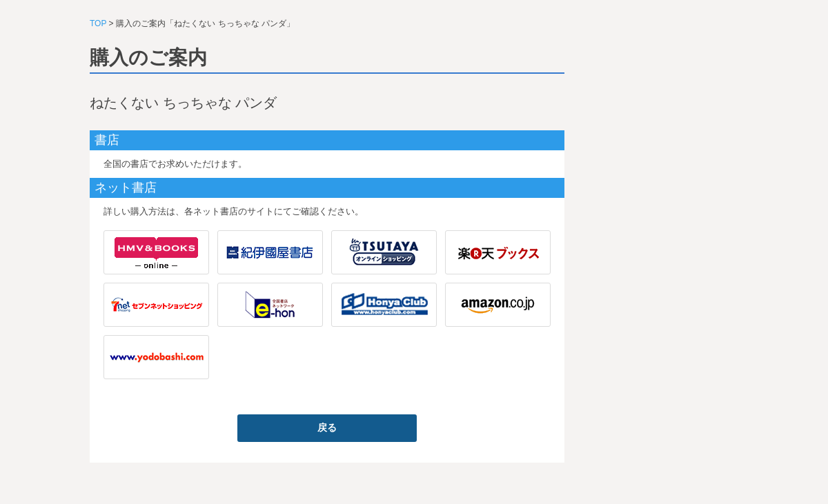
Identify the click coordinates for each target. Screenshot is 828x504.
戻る (327, 427)
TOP (98, 23)
